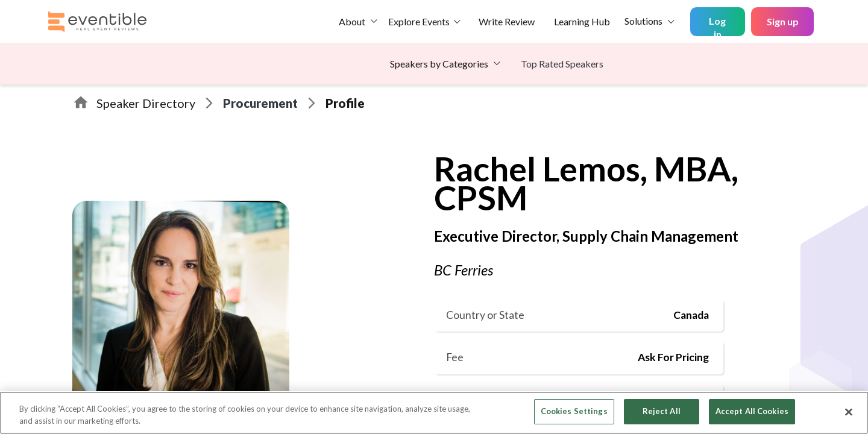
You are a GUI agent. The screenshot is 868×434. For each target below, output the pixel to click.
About (352, 21)
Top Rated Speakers (562, 64)
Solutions (643, 21)
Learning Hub (582, 21)
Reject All (662, 411)
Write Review (507, 21)
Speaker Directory (146, 103)
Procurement (260, 103)
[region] (434, 413)
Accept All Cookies (752, 411)
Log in (717, 26)
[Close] (849, 412)
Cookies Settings (574, 411)
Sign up (783, 21)
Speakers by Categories (439, 64)
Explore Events (419, 21)
